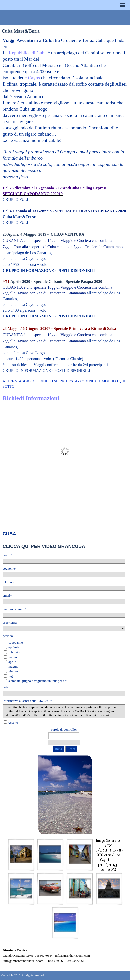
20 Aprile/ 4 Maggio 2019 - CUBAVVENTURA (44, 234)
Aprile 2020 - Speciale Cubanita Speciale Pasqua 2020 (56, 282)
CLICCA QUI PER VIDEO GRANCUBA (44, 546)
